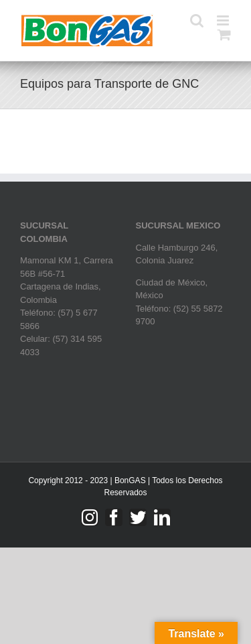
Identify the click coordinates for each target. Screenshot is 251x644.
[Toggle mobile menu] (224, 20)
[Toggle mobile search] (197, 20)
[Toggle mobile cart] (224, 35)
